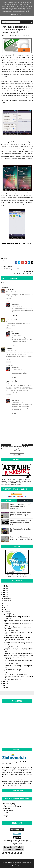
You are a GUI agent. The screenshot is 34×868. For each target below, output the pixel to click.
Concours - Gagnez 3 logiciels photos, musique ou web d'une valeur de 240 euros (21, 523)
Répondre (9, 299)
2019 (4, 587)
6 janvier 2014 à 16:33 (18, 306)
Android (19, 36)
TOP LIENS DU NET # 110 (12, 631)
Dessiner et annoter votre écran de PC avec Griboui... (17, 640)
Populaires (9, 501)
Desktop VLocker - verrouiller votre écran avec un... (17, 672)
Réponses (10, 302)
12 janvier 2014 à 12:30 (12, 383)
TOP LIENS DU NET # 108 (12, 664)
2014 (4, 596)
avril (5, 608)
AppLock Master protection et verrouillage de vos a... (18, 621)
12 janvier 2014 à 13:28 (18, 402)
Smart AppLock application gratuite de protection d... (18, 677)
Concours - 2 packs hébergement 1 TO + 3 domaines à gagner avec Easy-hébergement (21, 506)
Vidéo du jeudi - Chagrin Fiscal (13, 669)
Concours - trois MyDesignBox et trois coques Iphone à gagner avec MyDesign (21, 538)
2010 (4, 687)
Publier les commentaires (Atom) (19, 447)
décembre (7, 598)
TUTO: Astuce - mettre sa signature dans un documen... (17, 618)
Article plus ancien (28, 445)
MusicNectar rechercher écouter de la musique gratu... (18, 625)
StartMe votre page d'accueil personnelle (16, 674)
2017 (4, 591)
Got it (22, 14)
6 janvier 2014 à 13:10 (12, 292)
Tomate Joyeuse (8, 814)
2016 (4, 593)
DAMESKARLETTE (12, 290)
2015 (4, 595)
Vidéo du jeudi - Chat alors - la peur (14, 636)
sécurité (28, 36)
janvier (6, 613)
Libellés (25, 501)
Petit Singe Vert (11, 319)
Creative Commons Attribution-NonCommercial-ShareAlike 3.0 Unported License (17, 842)
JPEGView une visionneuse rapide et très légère (18, 638)
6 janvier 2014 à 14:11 (12, 321)
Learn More (15, 14)
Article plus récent (6, 445)
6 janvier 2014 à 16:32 (18, 336)
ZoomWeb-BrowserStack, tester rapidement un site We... (18, 644)
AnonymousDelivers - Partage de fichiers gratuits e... (18, 667)
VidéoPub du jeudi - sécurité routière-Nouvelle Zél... (17, 651)
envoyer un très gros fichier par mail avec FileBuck (19, 653)
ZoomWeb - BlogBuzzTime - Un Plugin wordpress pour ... (18, 661)
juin (5, 604)
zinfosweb (15, 304)
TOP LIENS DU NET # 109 (12, 646)
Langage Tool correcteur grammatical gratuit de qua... (18, 633)
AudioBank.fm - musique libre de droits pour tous (18, 655)
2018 (4, 589)
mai (5, 606)
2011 (4, 685)
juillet (6, 602)
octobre (6, 600)
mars (6, 609)
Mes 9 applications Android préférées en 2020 (22, 530)
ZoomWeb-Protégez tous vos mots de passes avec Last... (17, 628)
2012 (4, 683)
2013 (4, 682)
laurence (9, 349)
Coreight (6, 816)
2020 (4, 585)
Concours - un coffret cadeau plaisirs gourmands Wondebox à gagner (21, 514)
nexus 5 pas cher (12, 381)
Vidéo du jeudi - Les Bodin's (12, 615)
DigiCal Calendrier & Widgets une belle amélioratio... (15, 658)
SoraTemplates (11, 862)
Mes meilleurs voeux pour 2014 (13, 680)
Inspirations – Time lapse (10, 805)
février (6, 611)
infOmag (6, 812)
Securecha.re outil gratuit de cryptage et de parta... (19, 648)
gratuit (23, 36)
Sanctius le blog (8, 811)
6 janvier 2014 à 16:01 (12, 350)
